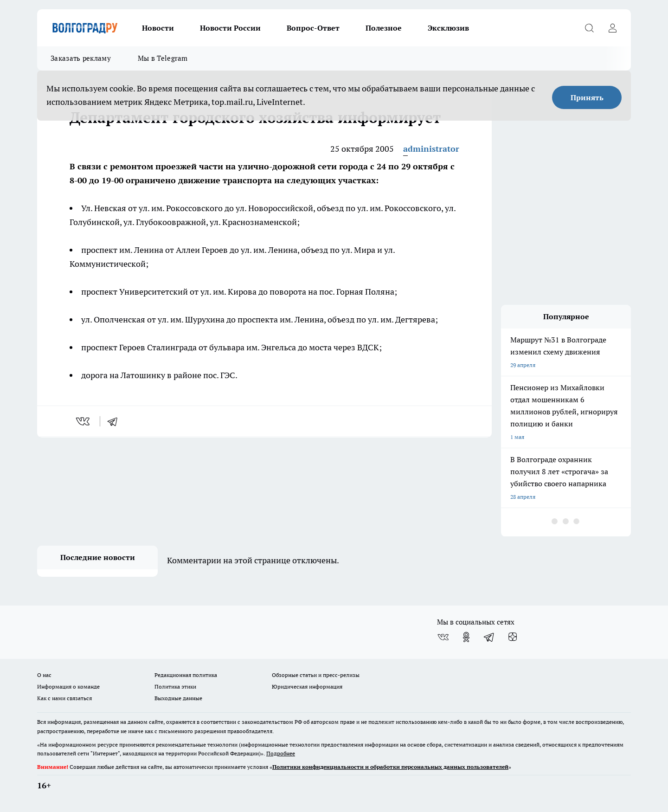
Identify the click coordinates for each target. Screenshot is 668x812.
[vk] (84, 421)
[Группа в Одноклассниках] (466, 637)
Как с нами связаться (64, 698)
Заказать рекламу (81, 58)
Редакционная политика (186, 675)
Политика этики (175, 686)
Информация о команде (68, 686)
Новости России (230, 28)
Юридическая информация (307, 686)
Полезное (384, 28)
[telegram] (116, 421)
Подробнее (281, 753)
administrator (431, 149)
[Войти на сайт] (612, 28)
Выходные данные (178, 698)
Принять (587, 97)
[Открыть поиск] (589, 28)
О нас (44, 675)
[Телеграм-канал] (489, 637)
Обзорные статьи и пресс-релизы (316, 675)
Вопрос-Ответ (313, 28)
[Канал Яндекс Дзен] (513, 637)
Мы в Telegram (163, 58)
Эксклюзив (448, 28)
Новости (158, 28)
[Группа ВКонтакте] (443, 637)
